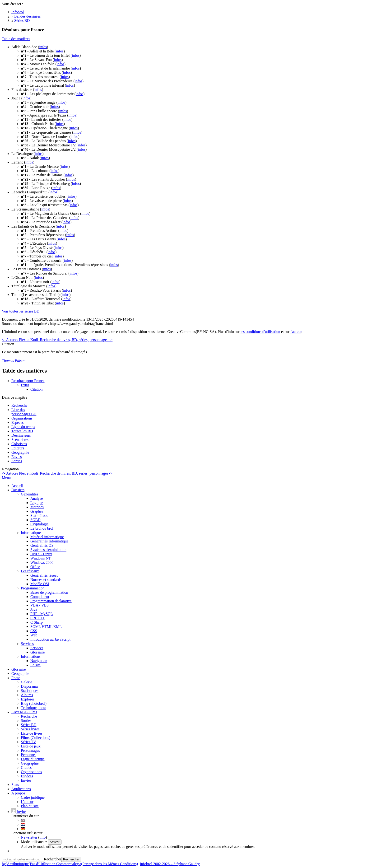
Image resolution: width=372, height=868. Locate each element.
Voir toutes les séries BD (21, 311)
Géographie (20, 452)
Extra (25, 385)
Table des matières (16, 39)
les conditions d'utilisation (260, 332)
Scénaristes (20, 440)
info (43, 837)
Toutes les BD (22, 431)
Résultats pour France (28, 381)
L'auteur (27, 802)
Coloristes (19, 444)
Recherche (19, 405)
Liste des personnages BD (24, 412)
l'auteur (296, 332)
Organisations (22, 418)
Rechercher (53, 859)
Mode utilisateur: (34, 842)
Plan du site (30, 806)
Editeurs (18, 448)
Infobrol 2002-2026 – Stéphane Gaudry (170, 864)
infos (43, 47)
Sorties (17, 461)
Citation (37, 389)
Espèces (18, 422)
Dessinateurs (21, 435)
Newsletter (29, 837)
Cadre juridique (33, 797)
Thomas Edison (14, 361)
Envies (17, 457)
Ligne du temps (23, 427)
